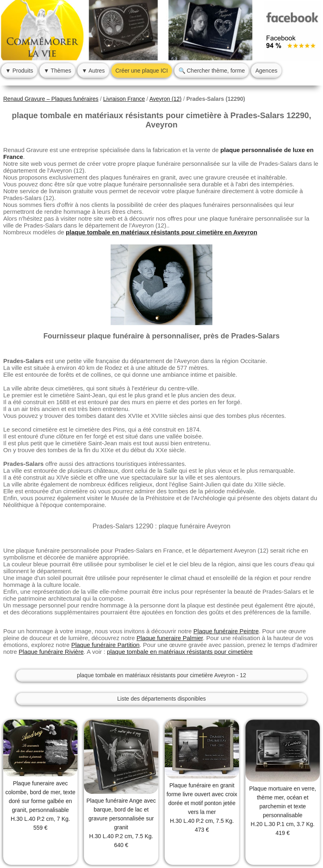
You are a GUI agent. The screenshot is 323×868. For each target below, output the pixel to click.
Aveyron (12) (166, 99)
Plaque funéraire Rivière (51, 652)
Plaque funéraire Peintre (226, 631)
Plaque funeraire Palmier (170, 638)
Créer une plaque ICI (142, 71)
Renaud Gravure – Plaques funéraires (51, 99)
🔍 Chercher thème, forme (212, 71)
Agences (266, 71)
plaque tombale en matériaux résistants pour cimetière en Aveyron (161, 232)
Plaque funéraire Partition (105, 645)
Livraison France (124, 99)
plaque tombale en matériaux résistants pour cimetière (180, 652)
